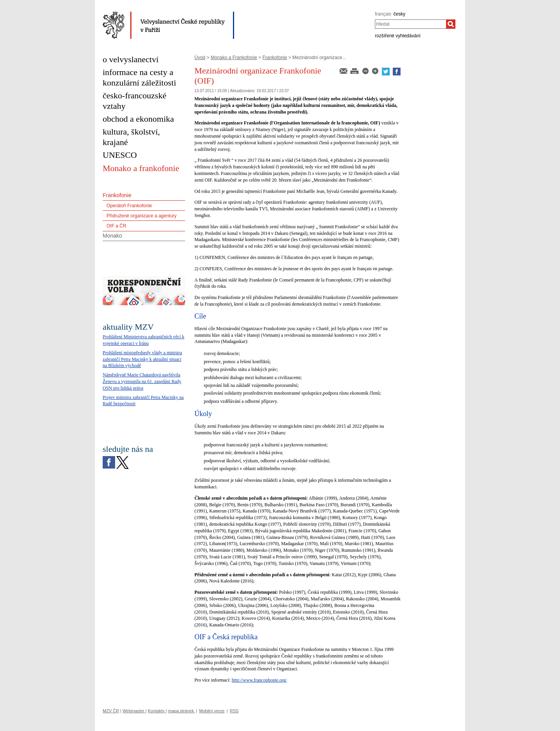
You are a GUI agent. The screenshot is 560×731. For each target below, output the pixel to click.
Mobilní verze (212, 711)
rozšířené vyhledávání (398, 36)
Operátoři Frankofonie (129, 206)
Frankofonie (275, 58)
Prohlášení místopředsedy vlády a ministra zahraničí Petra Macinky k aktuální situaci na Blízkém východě (142, 359)
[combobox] (410, 24)
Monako (112, 236)
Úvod (200, 58)
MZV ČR (111, 711)
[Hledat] (451, 24)
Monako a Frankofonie (234, 58)
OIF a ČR (116, 226)
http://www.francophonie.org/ (259, 680)
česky (400, 14)
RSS (234, 711)
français (383, 14)
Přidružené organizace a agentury (142, 216)
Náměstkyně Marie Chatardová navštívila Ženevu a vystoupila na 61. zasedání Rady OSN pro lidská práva (142, 381)
